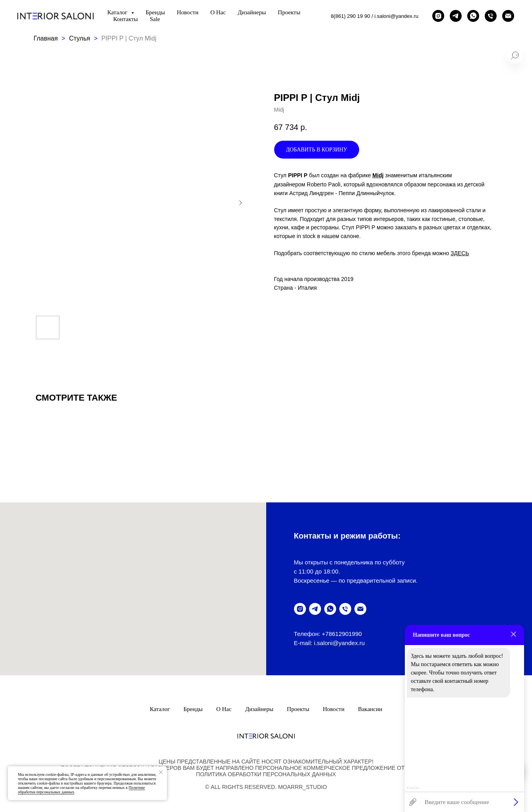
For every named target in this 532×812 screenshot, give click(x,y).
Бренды (156, 12)
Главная (46, 38)
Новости (188, 12)
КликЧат (413, 788)
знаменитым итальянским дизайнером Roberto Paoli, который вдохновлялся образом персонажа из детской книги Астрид (379, 184)
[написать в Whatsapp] (473, 16)
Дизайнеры (252, 12)
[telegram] (456, 16)
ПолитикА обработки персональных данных (266, 774)
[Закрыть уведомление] (161, 772)
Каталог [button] (118, 12)
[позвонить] (491, 16)
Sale (155, 19)
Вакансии (370, 709)
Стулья (80, 38)
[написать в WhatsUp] (330, 609)
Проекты (289, 12)
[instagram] (438, 16)
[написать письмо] (508, 16)
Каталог (160, 709)
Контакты (126, 19)
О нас (218, 12)
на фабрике (356, 175)
